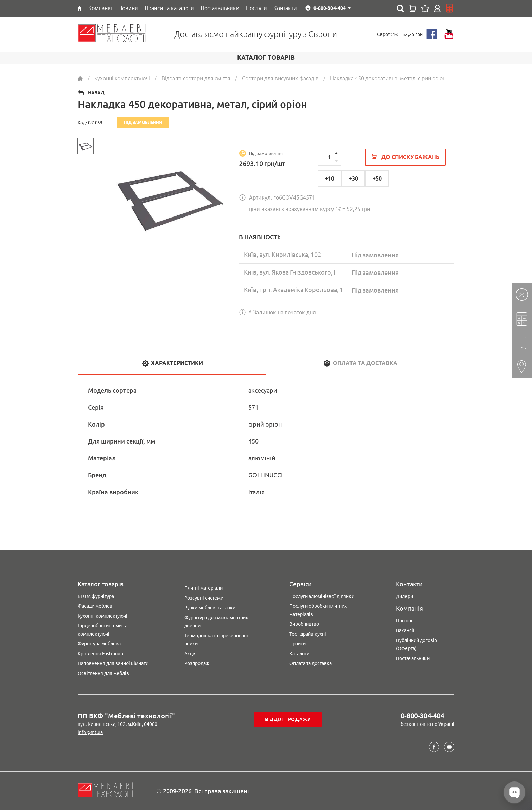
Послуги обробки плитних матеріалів (318, 610)
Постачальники (413, 658)
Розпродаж (197, 663)
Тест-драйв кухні (308, 634)
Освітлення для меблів (103, 673)
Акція (191, 654)
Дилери (404, 596)
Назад (96, 93)
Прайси (298, 644)
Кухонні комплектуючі (102, 616)
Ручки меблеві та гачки (210, 608)
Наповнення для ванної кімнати (113, 663)
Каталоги (299, 654)
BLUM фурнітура (96, 596)
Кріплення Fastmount (101, 654)
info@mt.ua (90, 732)
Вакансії (405, 630)
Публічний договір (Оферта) (416, 644)
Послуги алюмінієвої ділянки (322, 596)
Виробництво (304, 624)
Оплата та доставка (311, 663)
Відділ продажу (288, 719)
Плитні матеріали (203, 588)
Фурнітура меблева (99, 644)
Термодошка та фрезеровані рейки (216, 640)
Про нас (405, 621)
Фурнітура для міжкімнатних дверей (216, 622)
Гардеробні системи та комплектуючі (102, 630)
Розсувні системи (204, 598)
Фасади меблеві (96, 606)
